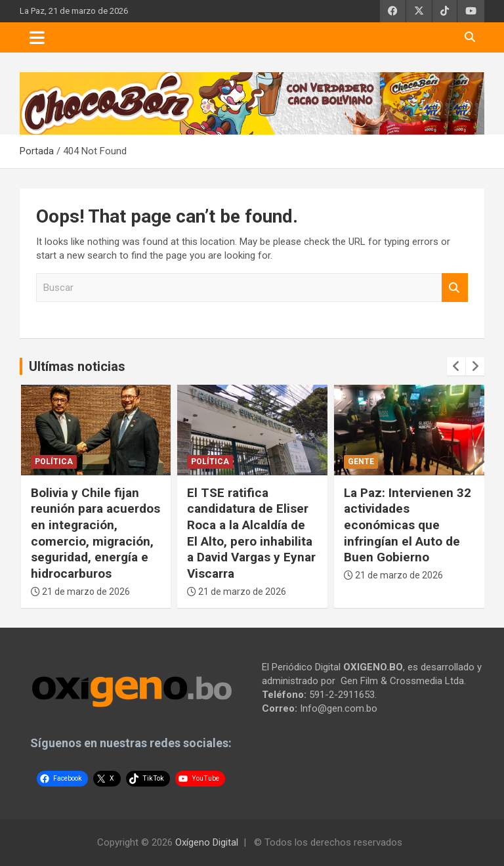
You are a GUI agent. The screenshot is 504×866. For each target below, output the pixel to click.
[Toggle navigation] (37, 37)
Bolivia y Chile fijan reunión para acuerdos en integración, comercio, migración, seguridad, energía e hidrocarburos (95, 533)
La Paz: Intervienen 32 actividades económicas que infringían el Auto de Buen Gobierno (408, 525)
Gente (361, 462)
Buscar (455, 288)
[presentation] (456, 366)
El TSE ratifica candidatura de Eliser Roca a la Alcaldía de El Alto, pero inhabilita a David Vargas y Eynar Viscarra (251, 533)
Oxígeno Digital (207, 842)
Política (54, 462)
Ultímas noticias (77, 366)
